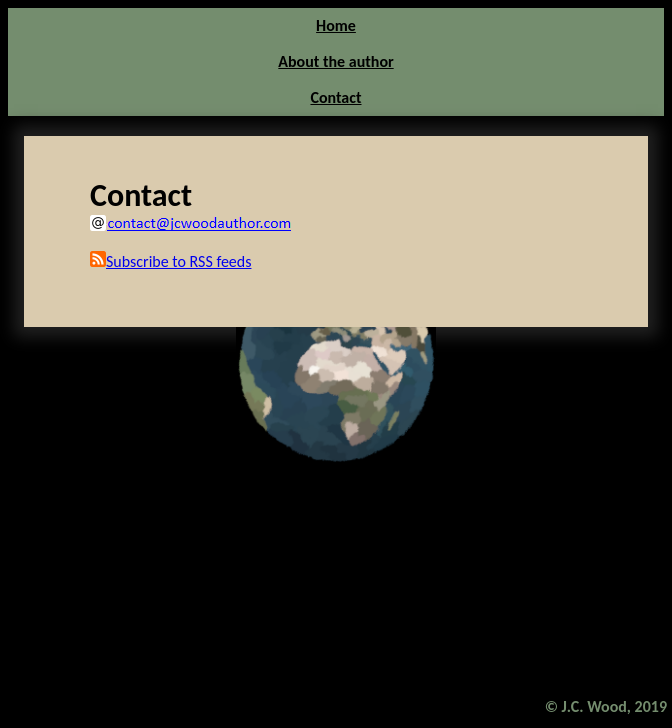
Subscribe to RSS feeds (170, 261)
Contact (335, 97)
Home (336, 25)
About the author (335, 61)
